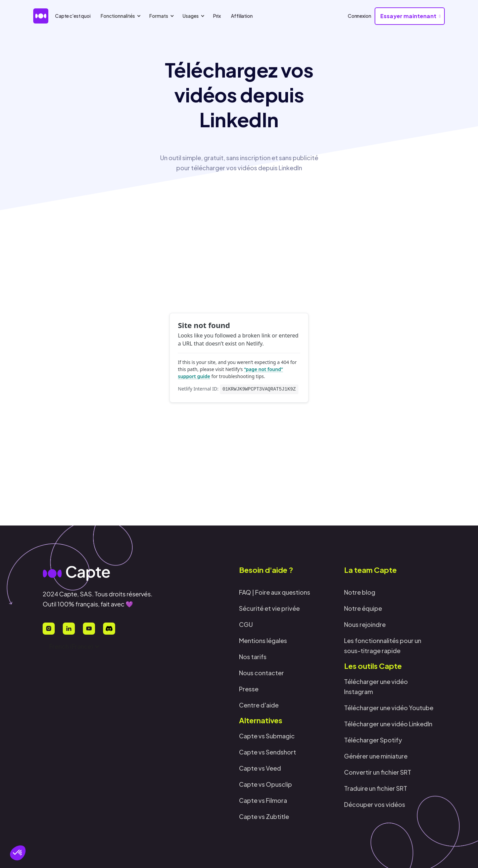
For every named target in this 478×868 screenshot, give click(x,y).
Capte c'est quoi (73, 16)
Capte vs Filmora (263, 800)
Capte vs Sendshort (268, 752)
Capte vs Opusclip (266, 784)
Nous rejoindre (365, 624)
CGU (246, 624)
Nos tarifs (253, 657)
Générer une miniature (376, 756)
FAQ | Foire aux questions (275, 592)
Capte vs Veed (260, 768)
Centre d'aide (259, 705)
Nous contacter (261, 673)
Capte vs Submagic (267, 736)
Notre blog (360, 592)
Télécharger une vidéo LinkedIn (388, 724)
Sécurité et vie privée (269, 608)
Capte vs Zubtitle (264, 816)
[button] (18, 853)
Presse (249, 689)
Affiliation (242, 16)
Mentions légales (263, 641)
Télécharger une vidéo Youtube (389, 708)
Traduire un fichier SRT (376, 788)
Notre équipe (363, 608)
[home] (41, 16)
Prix (217, 16)
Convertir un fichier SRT (378, 772)
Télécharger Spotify (373, 740)
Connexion (360, 16)
